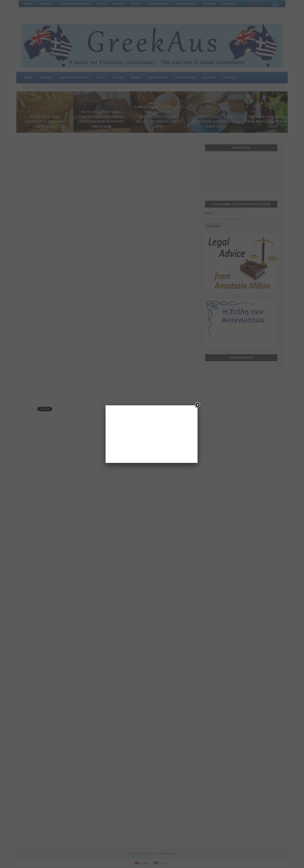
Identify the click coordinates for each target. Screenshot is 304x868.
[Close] (198, 405)
